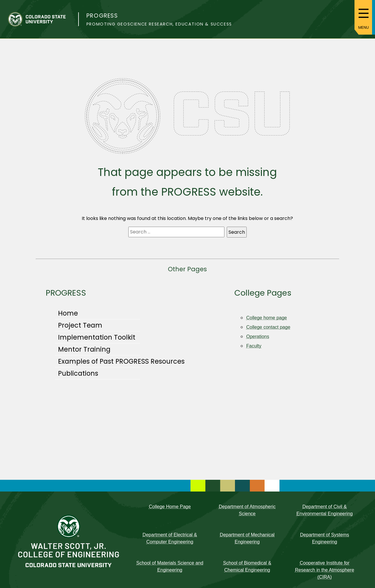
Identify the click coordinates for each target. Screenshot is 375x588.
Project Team (80, 325)
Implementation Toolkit (97, 337)
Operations (258, 337)
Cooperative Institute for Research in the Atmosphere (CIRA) (325, 570)
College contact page (268, 327)
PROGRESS (102, 16)
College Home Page (170, 507)
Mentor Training (84, 349)
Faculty (254, 346)
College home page (266, 318)
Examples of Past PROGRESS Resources (121, 361)
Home (68, 313)
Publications (78, 373)
